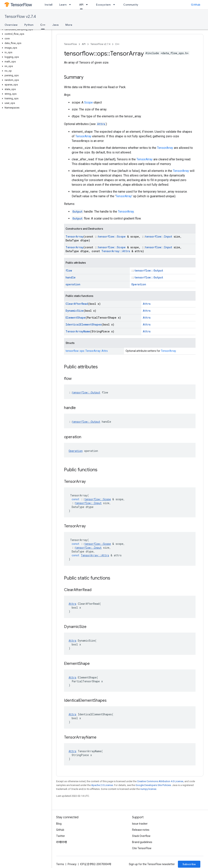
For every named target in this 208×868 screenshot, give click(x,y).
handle (71, 277)
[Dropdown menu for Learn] (71, 5)
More (69, 25)
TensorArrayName (78, 331)
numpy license (148, 789)
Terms (60, 864)
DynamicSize (75, 311)
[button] (25, 29)
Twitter (61, 836)
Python (29, 25)
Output (77, 212)
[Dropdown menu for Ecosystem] (115, 5)
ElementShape (76, 318)
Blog (59, 824)
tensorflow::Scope (112, 236)
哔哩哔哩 (62, 842)
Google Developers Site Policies (153, 785)
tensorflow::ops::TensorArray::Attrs (87, 351)
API (84, 44)
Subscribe (189, 864)
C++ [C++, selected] (43, 25)
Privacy (72, 864)
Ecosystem (103, 5)
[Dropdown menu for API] (88, 5)
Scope (88, 102)
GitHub (196, 5)
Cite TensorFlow (142, 848)
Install (49, 5)
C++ (117, 44)
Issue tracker (140, 824)
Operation (139, 284)
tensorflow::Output (149, 270)
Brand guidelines (142, 842)
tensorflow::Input (159, 236)
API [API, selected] (81, 5)
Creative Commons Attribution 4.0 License (160, 781)
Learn (63, 5)
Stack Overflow (141, 836)
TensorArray (83, 136)
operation (73, 284)
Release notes (141, 830)
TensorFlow (70, 44)
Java (55, 25)
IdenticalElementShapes (84, 324)
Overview (11, 25)
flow (69, 270)
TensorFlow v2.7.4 (20, 17)
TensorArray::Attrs (116, 251)
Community (131, 5)
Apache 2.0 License (102, 785)
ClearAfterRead (77, 304)
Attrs (101, 124)
